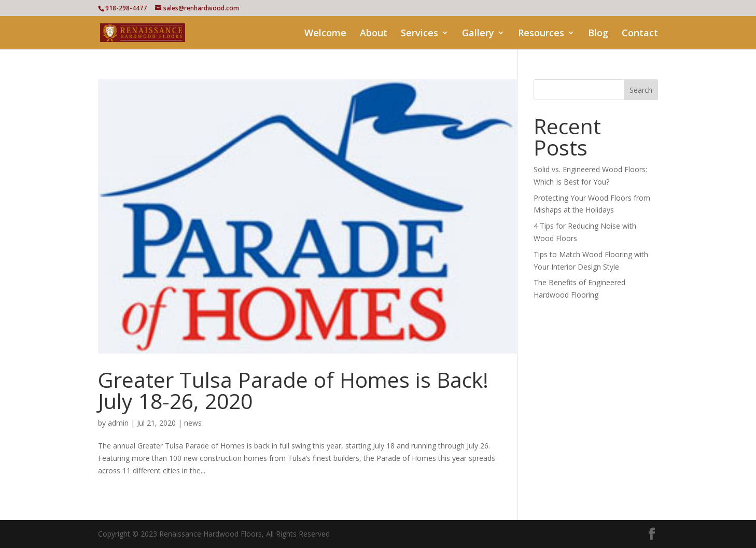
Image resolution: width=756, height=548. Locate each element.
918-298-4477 (126, 8)
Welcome (325, 34)
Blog (598, 34)
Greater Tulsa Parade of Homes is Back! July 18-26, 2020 (293, 390)
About (374, 34)
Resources (541, 34)
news (193, 423)
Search (641, 90)
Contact (640, 34)
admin (118, 423)
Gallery (478, 34)
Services (419, 34)
